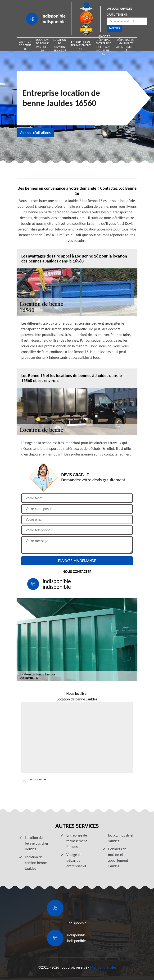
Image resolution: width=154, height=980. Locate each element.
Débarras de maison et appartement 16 (126, 45)
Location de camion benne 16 (60, 45)
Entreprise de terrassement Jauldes (77, 841)
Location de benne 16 (25, 45)
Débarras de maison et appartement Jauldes (118, 858)
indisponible (54, 16)
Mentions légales (103, 967)
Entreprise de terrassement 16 (81, 45)
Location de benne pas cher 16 (42, 45)
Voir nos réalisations (35, 133)
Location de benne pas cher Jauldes (37, 843)
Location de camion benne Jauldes (36, 863)
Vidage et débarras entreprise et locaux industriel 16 (103, 45)
